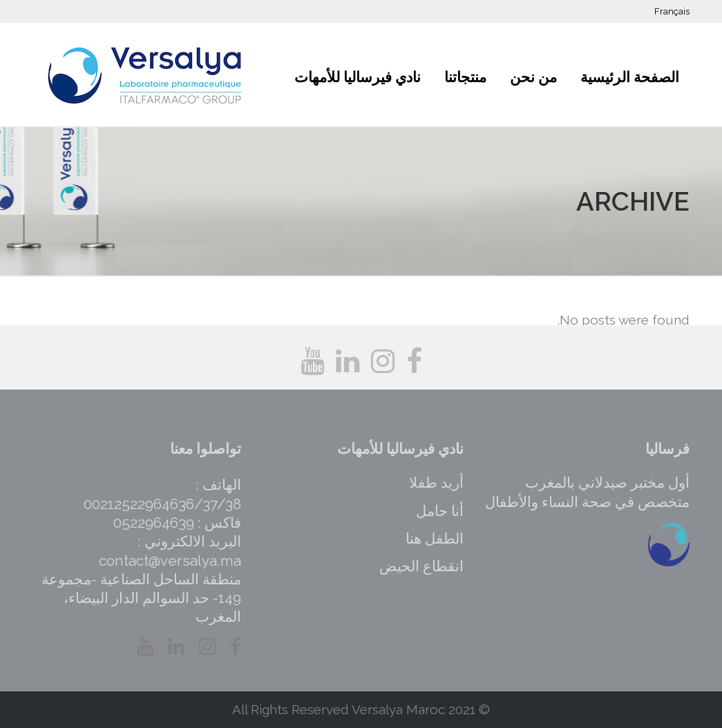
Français (672, 11)
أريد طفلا (436, 482)
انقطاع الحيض (421, 566)
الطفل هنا (435, 538)
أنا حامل (440, 511)
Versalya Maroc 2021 (414, 709)
